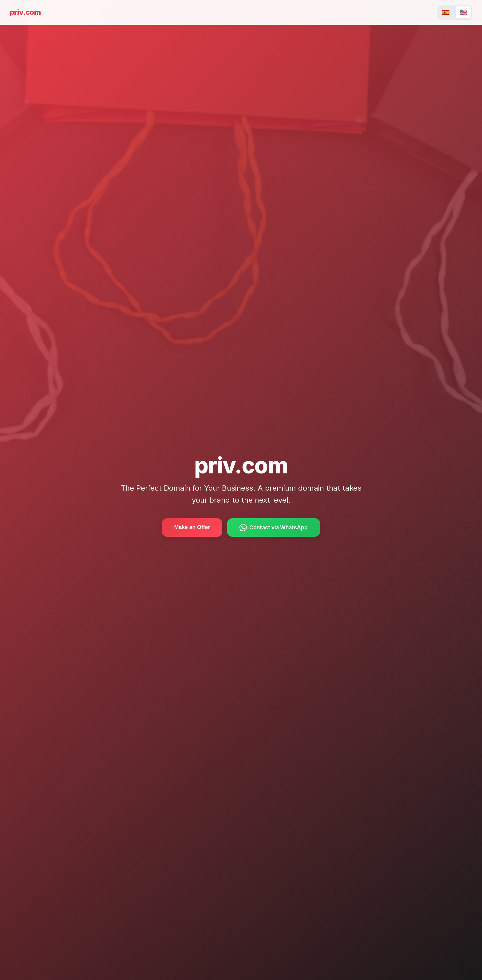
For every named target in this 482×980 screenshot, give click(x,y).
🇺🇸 (463, 12)
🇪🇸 (446, 12)
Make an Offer (192, 527)
